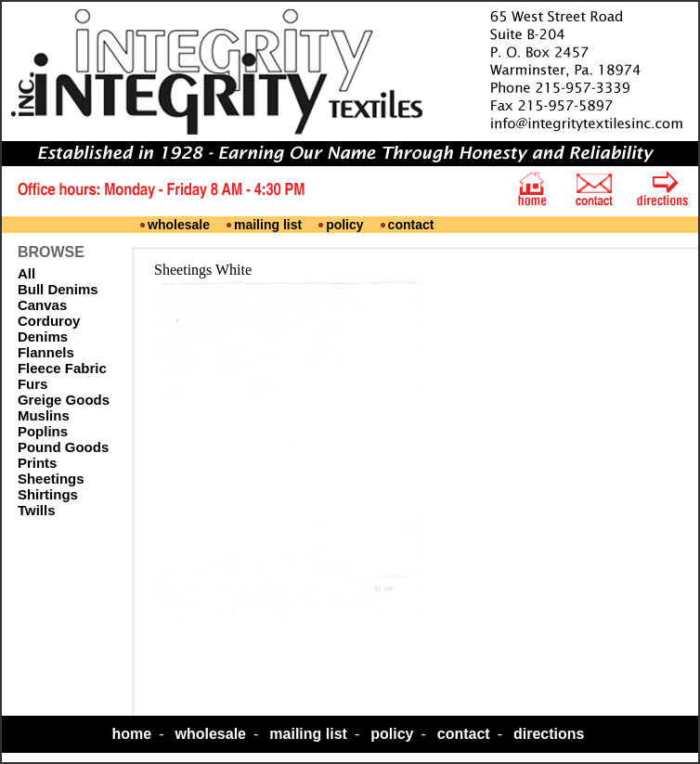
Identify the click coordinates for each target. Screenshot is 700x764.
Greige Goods (64, 400)
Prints (38, 463)
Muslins (44, 415)
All (26, 273)
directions (549, 734)
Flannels (46, 352)
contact (411, 225)
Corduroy (49, 321)
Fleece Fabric (62, 368)
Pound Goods (63, 447)
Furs (33, 384)
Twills (37, 510)
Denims (43, 337)
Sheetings (51, 479)
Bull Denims (58, 289)
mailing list (268, 225)
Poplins (43, 431)
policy (344, 225)
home (132, 734)
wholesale (179, 225)
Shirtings (48, 494)
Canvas (42, 305)
